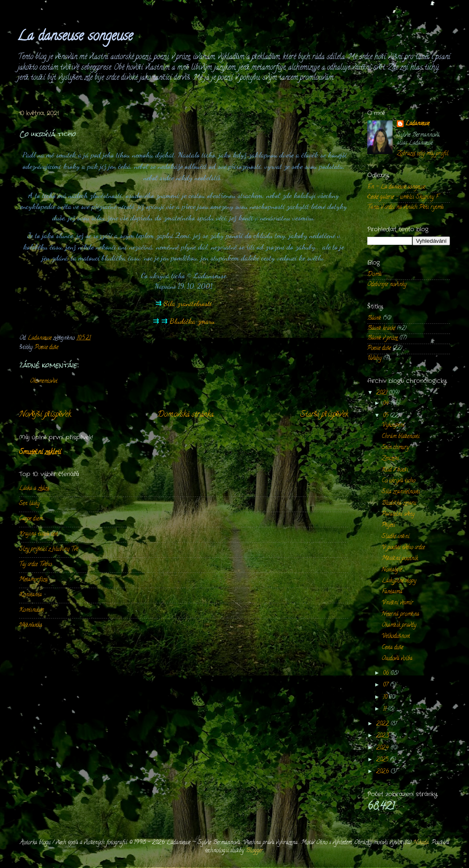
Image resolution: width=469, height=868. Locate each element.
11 (385, 709)
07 (386, 685)
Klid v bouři (395, 470)
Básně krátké (381, 329)
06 (387, 674)
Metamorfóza (33, 580)
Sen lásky (29, 504)
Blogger (254, 851)
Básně (374, 319)
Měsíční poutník (400, 559)
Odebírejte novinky (387, 285)
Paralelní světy (398, 514)
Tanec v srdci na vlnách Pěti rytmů (405, 208)
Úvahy (374, 359)
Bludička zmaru (192, 321)
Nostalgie (392, 570)
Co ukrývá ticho (399, 481)
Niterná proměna (400, 614)
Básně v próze (382, 338)
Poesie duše (46, 348)
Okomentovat (44, 381)
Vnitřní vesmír (398, 603)
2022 (383, 724)
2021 (382, 393)
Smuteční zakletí (40, 453)
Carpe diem (31, 519)
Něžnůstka (31, 625)
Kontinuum (31, 610)
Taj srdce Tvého (35, 565)
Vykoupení (393, 425)
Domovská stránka (186, 415)
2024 (383, 748)
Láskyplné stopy (399, 581)
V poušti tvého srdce (403, 548)
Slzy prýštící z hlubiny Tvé (49, 549)
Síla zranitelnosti (188, 303)
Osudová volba (397, 659)
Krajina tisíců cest (38, 534)
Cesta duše (392, 648)
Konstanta (30, 595)
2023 (383, 736)
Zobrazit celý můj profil (423, 154)
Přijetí (389, 525)
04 (387, 404)
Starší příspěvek (324, 415)
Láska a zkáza (34, 489)
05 (386, 416)
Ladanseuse (417, 124)
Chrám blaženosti (401, 437)
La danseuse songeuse (75, 37)
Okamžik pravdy (399, 625)
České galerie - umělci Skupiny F (403, 197)
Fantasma (392, 592)
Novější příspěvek (45, 415)
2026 (383, 772)
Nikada (421, 843)
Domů (374, 275)
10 (386, 698)
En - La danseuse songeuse (396, 187)
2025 (383, 760)
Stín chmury (395, 448)
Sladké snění (396, 537)
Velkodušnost (396, 636)
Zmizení (390, 459)
